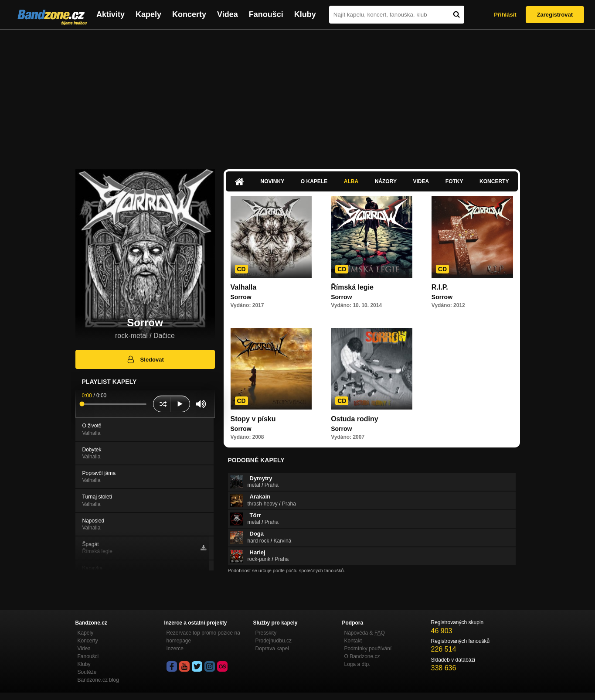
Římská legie (352, 287)
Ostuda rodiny (354, 419)
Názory (386, 181)
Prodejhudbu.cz (274, 641)
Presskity (266, 633)
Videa (228, 14)
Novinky (273, 181)
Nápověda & (365, 633)
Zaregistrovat (555, 15)
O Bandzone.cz (362, 656)
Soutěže (87, 672)
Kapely (148, 14)
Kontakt (353, 641)
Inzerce (175, 649)
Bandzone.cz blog (98, 680)
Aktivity (110, 14)
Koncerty (189, 14)
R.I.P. (440, 287)
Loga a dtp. (357, 664)
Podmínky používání (368, 649)
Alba (351, 181)
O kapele (314, 181)
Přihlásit (505, 15)
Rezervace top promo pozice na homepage (203, 637)
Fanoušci (266, 14)
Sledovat (145, 359)
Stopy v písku (253, 419)
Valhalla (244, 287)
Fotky (454, 181)
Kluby (305, 14)
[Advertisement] (298, 95)
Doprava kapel (272, 649)
